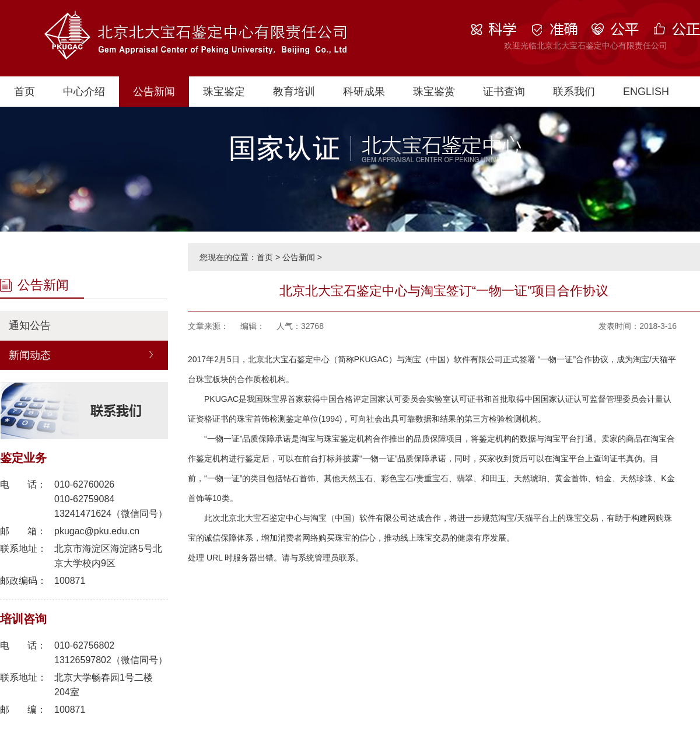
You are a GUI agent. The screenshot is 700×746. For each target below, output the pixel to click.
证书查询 (504, 92)
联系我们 (574, 92)
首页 (24, 92)
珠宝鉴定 (224, 92)
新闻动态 (30, 355)
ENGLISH (646, 92)
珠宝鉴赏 (434, 92)
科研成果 (364, 92)
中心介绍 (84, 92)
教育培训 (294, 92)
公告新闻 (154, 92)
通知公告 (30, 325)
